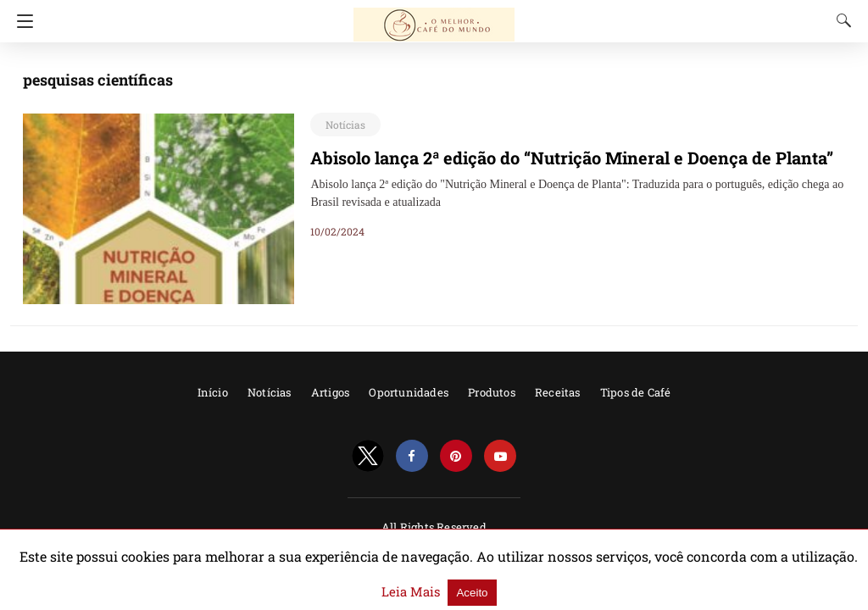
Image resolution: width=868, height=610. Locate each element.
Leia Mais (771, 583)
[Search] (840, 20)
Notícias (342, 125)
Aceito (827, 583)
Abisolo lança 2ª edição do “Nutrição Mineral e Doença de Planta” (549, 158)
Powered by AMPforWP (434, 549)
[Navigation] (21, 21)
